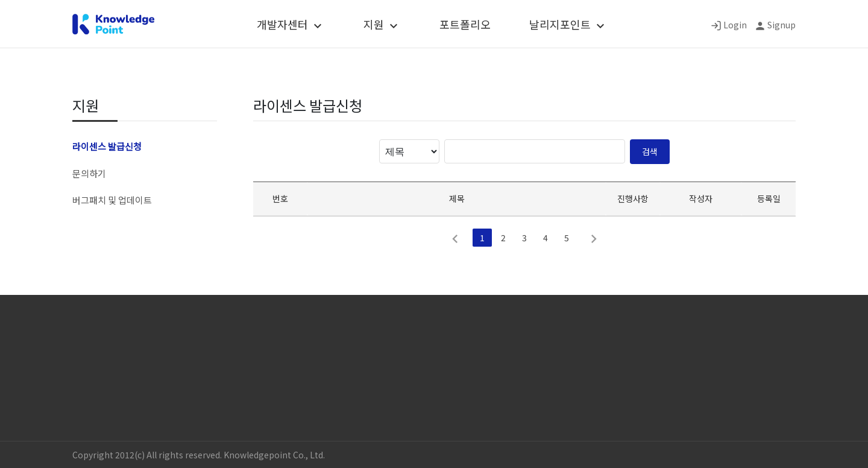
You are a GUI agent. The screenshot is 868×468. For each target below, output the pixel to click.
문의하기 (89, 173)
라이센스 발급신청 (107, 146)
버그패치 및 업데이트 (112, 200)
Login (735, 25)
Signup (782, 25)
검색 (650, 151)
